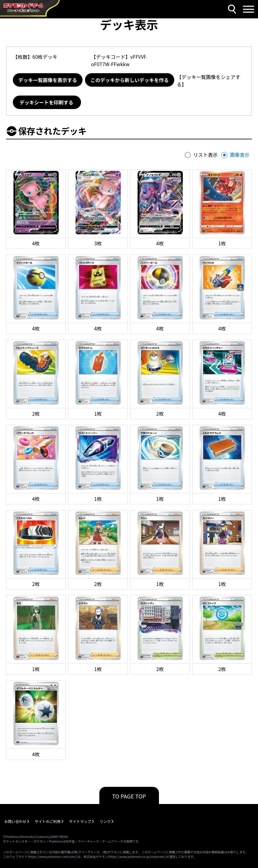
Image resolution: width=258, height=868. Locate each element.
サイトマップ (80, 821)
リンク (105, 821)
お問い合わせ (15, 821)
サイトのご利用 (48, 821)
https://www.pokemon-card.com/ (52, 857)
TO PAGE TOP (129, 796)
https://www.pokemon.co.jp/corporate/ (137, 857)
